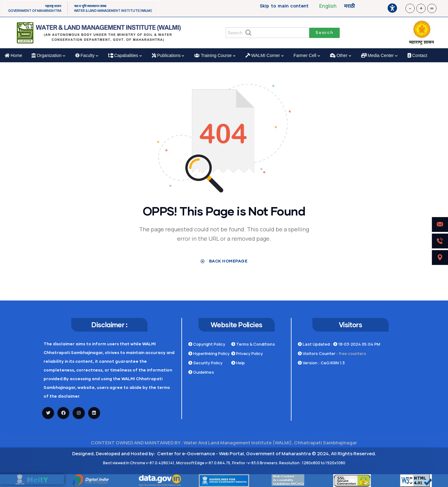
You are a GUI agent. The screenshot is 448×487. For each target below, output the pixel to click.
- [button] (410, 8)
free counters (352, 353)
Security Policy (205, 363)
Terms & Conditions (253, 344)
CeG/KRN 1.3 (333, 363)
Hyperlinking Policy (209, 353)
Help (238, 363)
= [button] (432, 8)
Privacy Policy (247, 353)
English (328, 6)
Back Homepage (224, 261)
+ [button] (421, 8)
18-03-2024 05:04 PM (357, 344)
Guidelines (201, 372)
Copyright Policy (207, 344)
